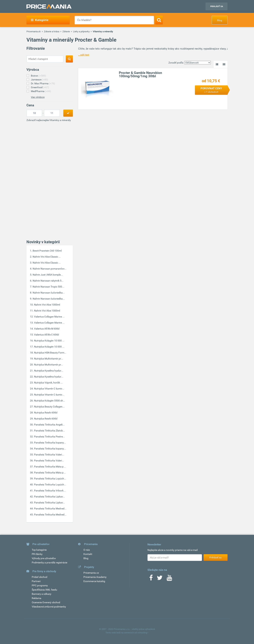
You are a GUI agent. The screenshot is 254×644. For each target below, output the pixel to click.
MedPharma (41, 91)
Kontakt (88, 554)
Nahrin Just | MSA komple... (48, 275)
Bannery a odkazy (42, 594)
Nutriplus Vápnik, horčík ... (48, 383)
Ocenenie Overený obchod (46, 602)
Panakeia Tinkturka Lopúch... (50, 479)
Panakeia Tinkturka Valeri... (49, 455)
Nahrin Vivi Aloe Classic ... (47, 257)
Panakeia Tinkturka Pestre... (49, 437)
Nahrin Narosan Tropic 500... (48, 287)
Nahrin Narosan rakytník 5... (48, 281)
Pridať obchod (40, 577)
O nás (87, 550)
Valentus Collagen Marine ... (49, 317)
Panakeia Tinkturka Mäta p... (50, 467)
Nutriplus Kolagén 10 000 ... (49, 341)
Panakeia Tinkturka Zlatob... (49, 431)
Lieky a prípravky (81, 31)
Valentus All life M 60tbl (47, 329)
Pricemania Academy (95, 577)
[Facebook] (151, 579)
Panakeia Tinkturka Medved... (50, 509)
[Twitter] (160, 579)
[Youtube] (169, 579)
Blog (220, 20)
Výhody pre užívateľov (44, 558)
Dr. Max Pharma (43, 83)
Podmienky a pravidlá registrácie (49, 563)
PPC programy (40, 585)
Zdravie (66, 31)
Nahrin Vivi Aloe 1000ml (47, 305)
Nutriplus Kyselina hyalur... (49, 371)
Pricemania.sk (34, 31)
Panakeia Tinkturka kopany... (50, 443)
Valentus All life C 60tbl (46, 335)
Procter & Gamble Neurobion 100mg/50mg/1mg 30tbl (140, 74)
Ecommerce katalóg (94, 581)
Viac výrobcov (38, 97)
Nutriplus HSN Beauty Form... (50, 353)
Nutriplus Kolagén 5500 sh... (50, 401)
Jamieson (40, 80)
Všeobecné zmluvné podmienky (49, 607)
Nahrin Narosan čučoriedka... (49, 293)
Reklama (37, 598)
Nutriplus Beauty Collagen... (49, 407)
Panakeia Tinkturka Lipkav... (49, 497)
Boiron (38, 76)
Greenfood (40, 87)
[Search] (159, 20)
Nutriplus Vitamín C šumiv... (49, 389)
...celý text (84, 55)
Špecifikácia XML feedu (44, 590)
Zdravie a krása (52, 31)
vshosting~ (143, 633)
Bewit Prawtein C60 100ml (47, 251)
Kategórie (40, 20)
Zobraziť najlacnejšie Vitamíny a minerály (49, 120)
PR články (37, 554)
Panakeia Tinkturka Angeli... (49, 425)
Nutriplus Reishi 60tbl (46, 413)
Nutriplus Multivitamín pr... (49, 359)
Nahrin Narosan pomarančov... (50, 269)
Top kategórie (39, 550)
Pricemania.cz (91, 573)
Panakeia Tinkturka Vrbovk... (50, 491)
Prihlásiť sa (217, 6)
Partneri (36, 581)
